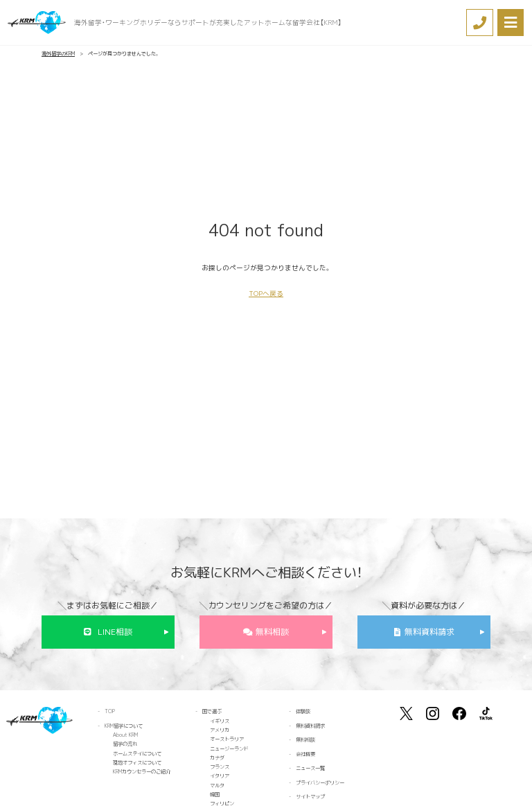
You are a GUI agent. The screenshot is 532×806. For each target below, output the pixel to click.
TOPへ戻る (266, 294)
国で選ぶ (212, 711)
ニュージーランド (229, 748)
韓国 (215, 794)
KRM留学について (124, 726)
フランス (220, 766)
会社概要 (305, 754)
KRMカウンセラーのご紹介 (142, 771)
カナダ (217, 757)
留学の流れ (125, 744)
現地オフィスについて (137, 762)
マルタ (217, 785)
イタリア (220, 776)
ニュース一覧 (310, 768)
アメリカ (220, 730)
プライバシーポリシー (320, 782)
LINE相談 (115, 632)
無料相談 (272, 632)
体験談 (303, 711)
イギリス (220, 721)
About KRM (125, 735)
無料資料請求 (429, 632)
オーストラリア (227, 739)
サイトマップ (310, 796)
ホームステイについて (137, 753)
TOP (110, 711)
